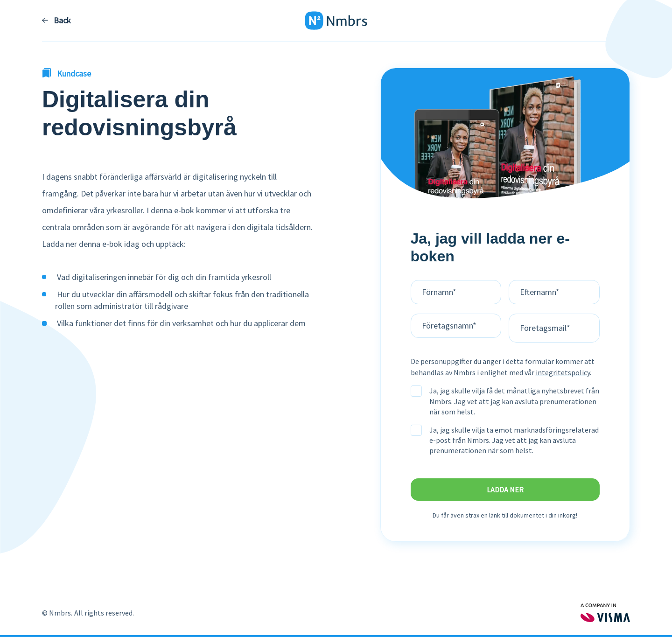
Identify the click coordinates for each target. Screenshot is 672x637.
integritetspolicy (563, 372)
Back (56, 21)
